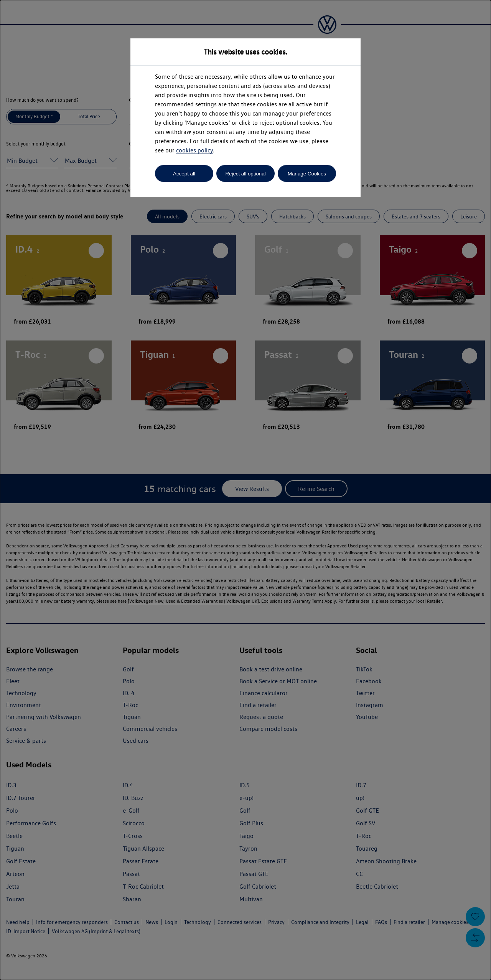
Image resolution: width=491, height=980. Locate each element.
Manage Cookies (307, 174)
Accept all (184, 174)
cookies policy (194, 150)
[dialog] (245, 490)
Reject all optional (245, 174)
